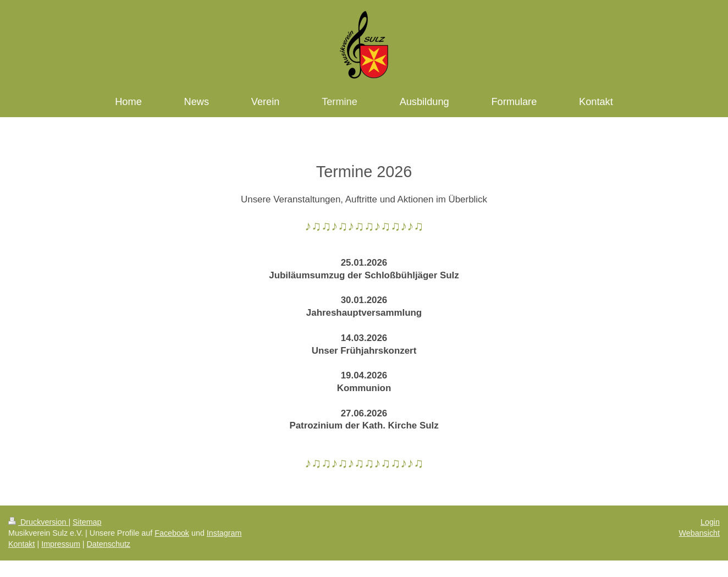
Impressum (61, 544)
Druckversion (38, 522)
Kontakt (21, 544)
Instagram (224, 533)
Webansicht (699, 533)
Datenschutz (109, 544)
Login (710, 522)
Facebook (172, 533)
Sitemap (87, 522)
